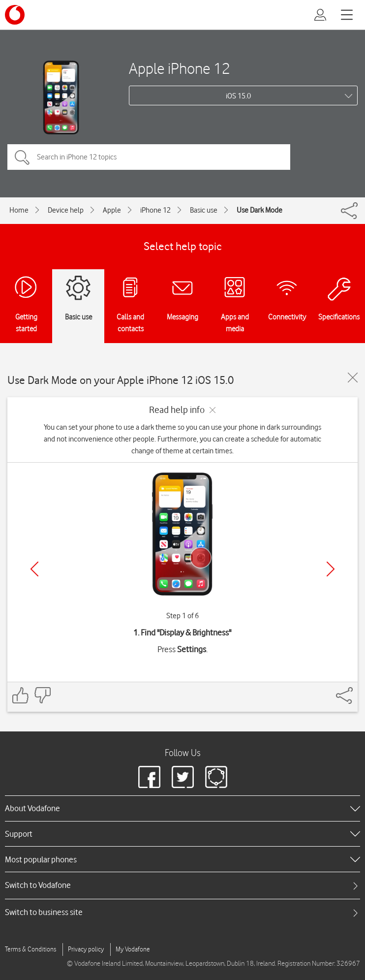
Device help (66, 210)
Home (19, 210)
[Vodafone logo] (15, 15)
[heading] (182, 808)
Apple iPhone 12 (180, 68)
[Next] (331, 569)
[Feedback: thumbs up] (21, 695)
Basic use (204, 210)
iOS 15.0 (238, 96)
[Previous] (34, 569)
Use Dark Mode (259, 210)
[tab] (182, 885)
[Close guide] (353, 378)
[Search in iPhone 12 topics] (149, 157)
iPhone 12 (155, 210)
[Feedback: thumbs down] (42, 695)
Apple (112, 210)
